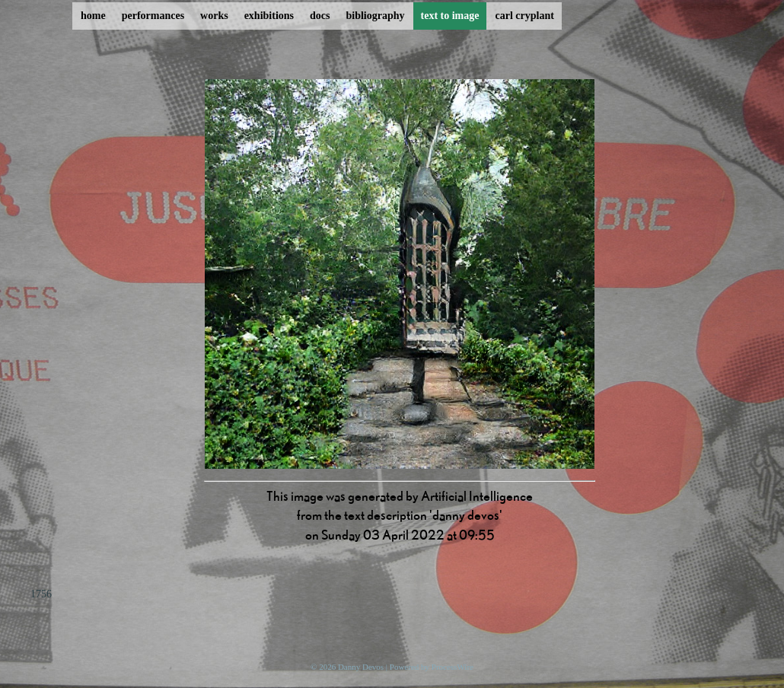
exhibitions (269, 16)
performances (153, 16)
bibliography (375, 16)
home (93, 16)
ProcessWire (453, 667)
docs (320, 16)
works (214, 16)
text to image (450, 16)
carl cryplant (524, 16)
